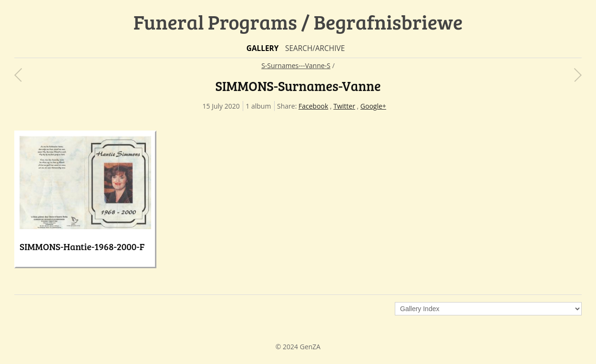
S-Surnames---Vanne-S (296, 66)
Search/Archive (315, 48)
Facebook (313, 106)
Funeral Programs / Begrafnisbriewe (298, 22)
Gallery (263, 48)
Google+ (373, 106)
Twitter (344, 106)
